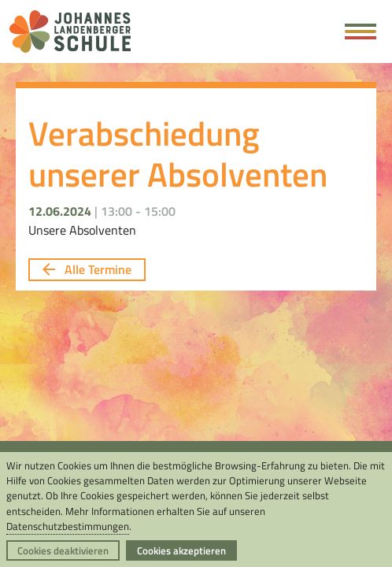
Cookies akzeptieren (181, 550)
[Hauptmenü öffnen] (361, 31)
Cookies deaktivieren (63, 550)
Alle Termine (87, 269)
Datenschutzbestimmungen (68, 526)
